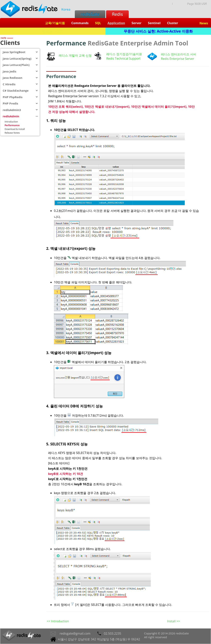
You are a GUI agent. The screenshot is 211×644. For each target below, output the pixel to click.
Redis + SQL (53, 31)
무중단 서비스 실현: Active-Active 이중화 (158, 31)
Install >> (173, 621)
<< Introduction (58, 621)
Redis (117, 14)
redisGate (90, 14)
